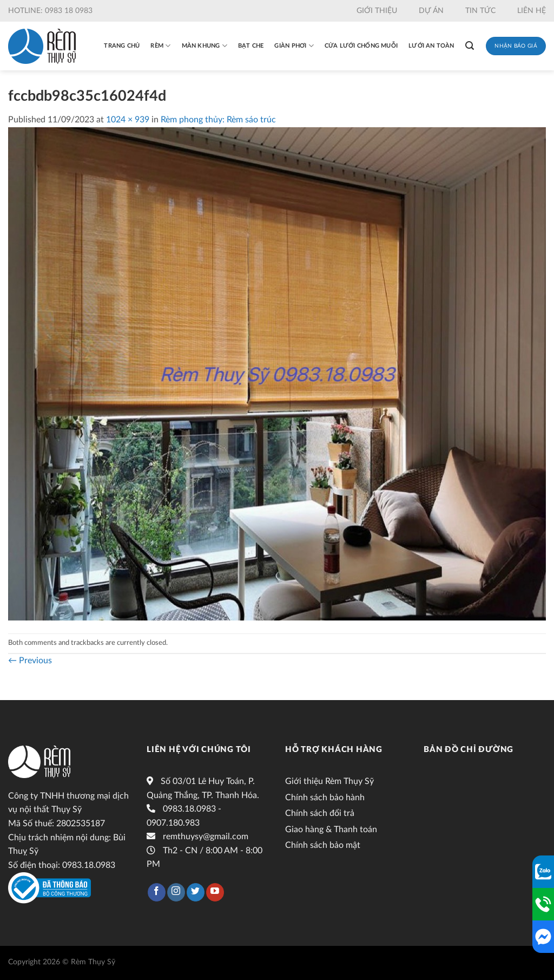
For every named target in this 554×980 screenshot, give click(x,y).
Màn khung (205, 46)
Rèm (160, 46)
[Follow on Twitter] (196, 892)
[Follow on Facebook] (157, 892)
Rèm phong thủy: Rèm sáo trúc (218, 120)
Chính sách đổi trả (320, 813)
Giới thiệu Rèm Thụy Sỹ (329, 781)
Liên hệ (532, 11)
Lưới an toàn (431, 46)
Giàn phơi (294, 46)
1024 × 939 (128, 120)
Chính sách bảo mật (323, 845)
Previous (30, 661)
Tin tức (480, 11)
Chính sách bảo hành (325, 798)
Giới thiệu (377, 11)
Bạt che (251, 46)
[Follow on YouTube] (215, 892)
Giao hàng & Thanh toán (331, 829)
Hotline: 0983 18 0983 (50, 11)
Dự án (431, 11)
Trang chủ (122, 46)
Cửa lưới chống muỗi (361, 46)
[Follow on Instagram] (176, 892)
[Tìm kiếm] (470, 46)
